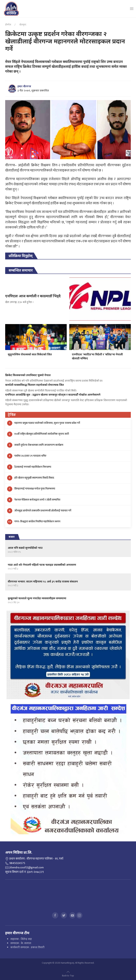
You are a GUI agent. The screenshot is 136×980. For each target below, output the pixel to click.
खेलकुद (22, 25)
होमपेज (8, 25)
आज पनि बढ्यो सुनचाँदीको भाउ (25, 548)
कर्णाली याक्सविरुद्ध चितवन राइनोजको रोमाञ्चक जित (34, 385)
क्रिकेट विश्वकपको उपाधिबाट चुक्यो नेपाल (28, 375)
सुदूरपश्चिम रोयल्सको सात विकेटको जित (30, 354)
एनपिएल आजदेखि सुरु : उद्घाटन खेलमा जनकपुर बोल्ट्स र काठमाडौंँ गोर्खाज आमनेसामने (53, 395)
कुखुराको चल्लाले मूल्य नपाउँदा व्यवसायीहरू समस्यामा (37, 598)
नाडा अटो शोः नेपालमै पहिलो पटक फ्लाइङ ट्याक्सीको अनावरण (42, 565)
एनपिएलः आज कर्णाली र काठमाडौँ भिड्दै (33, 296)
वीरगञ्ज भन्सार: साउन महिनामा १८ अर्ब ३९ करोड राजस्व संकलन (43, 582)
